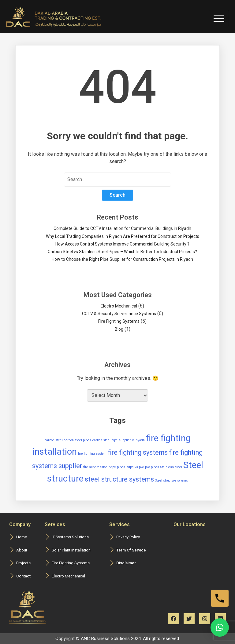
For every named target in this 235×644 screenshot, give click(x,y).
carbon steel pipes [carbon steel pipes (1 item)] (78, 440)
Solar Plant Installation (71, 550)
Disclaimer (126, 563)
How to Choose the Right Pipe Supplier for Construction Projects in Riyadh (122, 259)
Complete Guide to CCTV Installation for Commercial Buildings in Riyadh (122, 228)
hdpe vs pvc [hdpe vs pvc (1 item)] (135, 467)
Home (22, 537)
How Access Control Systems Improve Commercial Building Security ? (122, 244)
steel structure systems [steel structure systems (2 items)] (119, 479)
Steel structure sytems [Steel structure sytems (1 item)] (172, 480)
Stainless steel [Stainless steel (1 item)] (171, 467)
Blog (119, 329)
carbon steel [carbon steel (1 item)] (54, 440)
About (22, 550)
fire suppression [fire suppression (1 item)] (95, 467)
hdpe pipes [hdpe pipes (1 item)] (117, 467)
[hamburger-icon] (219, 18)
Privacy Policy (128, 537)
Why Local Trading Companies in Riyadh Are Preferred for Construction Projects (123, 236)
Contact (23, 576)
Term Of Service (131, 550)
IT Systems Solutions (70, 537)
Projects (23, 563)
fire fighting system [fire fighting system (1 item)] (92, 454)
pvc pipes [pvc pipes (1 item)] (152, 467)
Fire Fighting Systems (119, 321)
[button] (220, 628)
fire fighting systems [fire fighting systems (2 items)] (138, 452)
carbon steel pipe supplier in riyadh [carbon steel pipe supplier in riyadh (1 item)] (119, 440)
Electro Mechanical (119, 306)
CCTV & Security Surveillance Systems (119, 314)
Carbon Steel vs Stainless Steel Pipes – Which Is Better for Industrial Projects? (122, 252)
